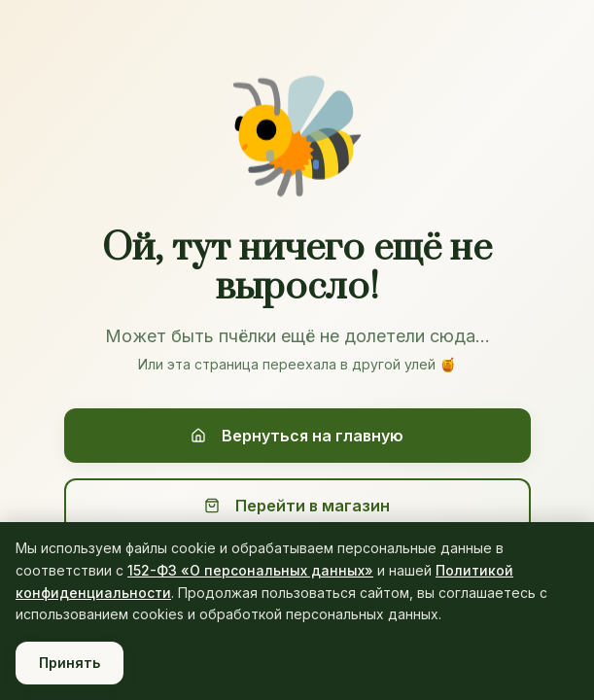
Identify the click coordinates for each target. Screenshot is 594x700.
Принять (70, 663)
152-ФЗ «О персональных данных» (250, 570)
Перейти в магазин (297, 506)
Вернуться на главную (297, 436)
